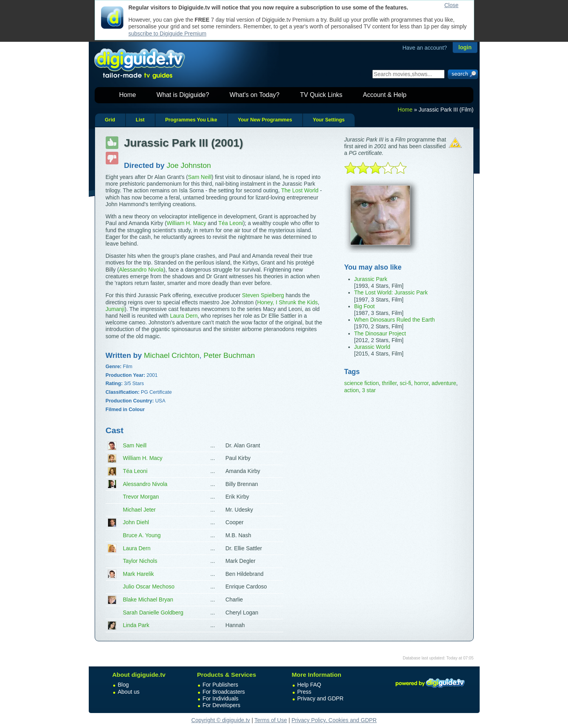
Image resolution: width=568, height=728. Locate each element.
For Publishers (220, 685)
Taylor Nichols (140, 561)
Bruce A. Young (142, 535)
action (352, 390)
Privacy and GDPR (320, 698)
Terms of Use (271, 720)
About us (129, 692)
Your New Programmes (265, 120)
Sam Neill (200, 177)
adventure (444, 383)
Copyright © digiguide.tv (221, 720)
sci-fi (405, 383)
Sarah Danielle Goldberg (153, 613)
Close (452, 5)
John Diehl (136, 522)
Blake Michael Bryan (148, 600)
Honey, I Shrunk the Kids (288, 302)
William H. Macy (186, 223)
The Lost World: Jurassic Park (391, 292)
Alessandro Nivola (141, 270)
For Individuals (221, 698)
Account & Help (385, 95)
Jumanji (115, 309)
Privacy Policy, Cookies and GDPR (334, 720)
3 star (369, 390)
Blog (123, 685)
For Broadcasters (224, 692)
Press (305, 692)
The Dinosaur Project (380, 333)
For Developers (222, 705)
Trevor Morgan (141, 497)
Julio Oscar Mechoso (149, 586)
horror (421, 383)
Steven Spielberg (263, 295)
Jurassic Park (371, 279)
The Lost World (300, 190)
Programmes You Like (191, 120)
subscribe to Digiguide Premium (168, 34)
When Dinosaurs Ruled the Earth (395, 320)
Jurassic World (372, 347)
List (140, 120)
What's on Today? (254, 95)
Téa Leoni (231, 223)
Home (128, 95)
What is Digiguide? (183, 95)
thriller (389, 383)
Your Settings (329, 120)
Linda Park (136, 625)
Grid (110, 120)
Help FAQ (309, 685)
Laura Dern (184, 316)
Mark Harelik (139, 574)
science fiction (362, 383)
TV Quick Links (321, 95)
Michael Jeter (139, 510)
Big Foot (364, 306)
